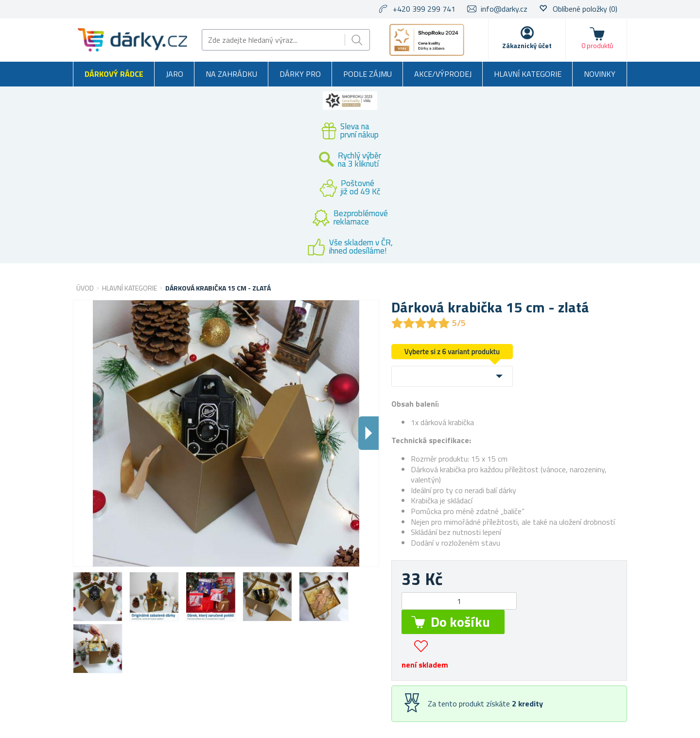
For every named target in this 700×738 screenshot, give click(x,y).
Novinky (600, 74)
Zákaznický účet (527, 45)
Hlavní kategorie (528, 74)
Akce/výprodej (443, 74)
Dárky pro (300, 74)
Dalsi (368, 433)
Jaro (175, 74)
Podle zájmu (367, 74)
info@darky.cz (504, 9)
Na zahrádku (231, 74)
